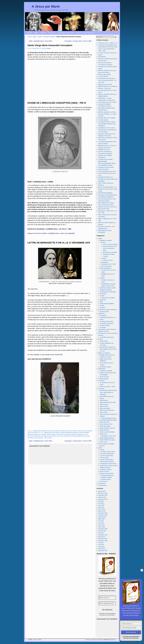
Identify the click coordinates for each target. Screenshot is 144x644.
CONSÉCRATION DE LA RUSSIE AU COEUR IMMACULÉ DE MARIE (108, 179)
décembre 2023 (103, 499)
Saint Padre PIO (105, 422)
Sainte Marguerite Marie (107, 438)
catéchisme (102, 313)
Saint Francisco (104, 404)
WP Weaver (113, 640)
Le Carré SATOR (103, 76)
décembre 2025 (103, 493)
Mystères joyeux (106, 479)
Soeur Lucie (103, 442)
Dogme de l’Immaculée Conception (61, 434)
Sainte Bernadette (105, 426)
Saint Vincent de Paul (106, 424)
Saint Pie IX (70, 436)
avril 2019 (101, 523)
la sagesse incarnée (106, 469)
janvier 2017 (102, 537)
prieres (100, 448)
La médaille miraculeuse (107, 337)
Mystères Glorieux (107, 477)
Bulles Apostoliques (43, 431)
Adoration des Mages (106, 371)
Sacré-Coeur (104, 481)
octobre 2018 (102, 531)
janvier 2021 (102, 511)
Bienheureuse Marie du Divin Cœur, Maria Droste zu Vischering (108, 392)
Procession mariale (105, 367)
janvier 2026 (102, 491)
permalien (50, 438)
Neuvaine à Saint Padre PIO (85, 33)
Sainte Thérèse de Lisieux (107, 440)
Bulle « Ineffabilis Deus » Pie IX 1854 (40, 41)
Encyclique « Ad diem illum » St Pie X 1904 (79, 41)
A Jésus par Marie (46, 6)
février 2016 (102, 549)
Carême (102, 278)
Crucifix (100, 339)
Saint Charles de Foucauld (108, 402)
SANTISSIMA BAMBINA (105, 193)
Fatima (103, 242)
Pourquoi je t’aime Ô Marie (106, 167)
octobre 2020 (102, 517)
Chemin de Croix (108, 260)
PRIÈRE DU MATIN (104, 150)
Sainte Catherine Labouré (107, 428)
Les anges (103, 327)
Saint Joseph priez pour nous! (107, 171)
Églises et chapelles (104, 353)
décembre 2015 (103, 551)
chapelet (35, 434)
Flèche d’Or (52, 33)
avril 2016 (101, 545)
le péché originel (105, 325)
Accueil (30, 33)
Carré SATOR (104, 341)
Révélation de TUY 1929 (108, 264)
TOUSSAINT (102, 57)
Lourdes (39, 37)
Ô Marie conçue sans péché (59, 436)
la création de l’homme (106, 323)
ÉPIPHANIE (102, 369)
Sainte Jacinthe (104, 430)
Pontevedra (105, 262)
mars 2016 (101, 547)
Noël (101, 302)
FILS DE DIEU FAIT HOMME (107, 118)
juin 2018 (101, 533)
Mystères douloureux (107, 475)
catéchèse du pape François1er (107, 310)
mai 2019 (101, 521)
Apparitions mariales (106, 240)
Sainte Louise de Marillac (107, 432)
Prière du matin (104, 471)
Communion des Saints (107, 321)
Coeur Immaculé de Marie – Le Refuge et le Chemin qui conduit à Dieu (108, 189)
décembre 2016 (103, 539)
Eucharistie (103, 294)
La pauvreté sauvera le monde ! (107, 102)
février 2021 (102, 509)
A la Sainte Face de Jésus (107, 452)
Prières (36, 33)
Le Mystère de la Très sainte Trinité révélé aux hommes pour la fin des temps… (107, 130)
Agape (34, 37)
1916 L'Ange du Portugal (110, 244)
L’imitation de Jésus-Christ (66, 33)
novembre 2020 (103, 515)
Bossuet (102, 446)
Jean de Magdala (46, 48)
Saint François (104, 406)
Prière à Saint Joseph (104, 75)
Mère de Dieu (48, 436)
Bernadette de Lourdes (77, 432)
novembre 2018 (103, 529)
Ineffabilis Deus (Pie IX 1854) (68, 431)
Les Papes (79, 431)
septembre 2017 (103, 535)
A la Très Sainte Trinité (106, 456)
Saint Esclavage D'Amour (109, 418)
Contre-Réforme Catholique (108, 292)
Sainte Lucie (103, 434)
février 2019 (102, 527)
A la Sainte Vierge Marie (107, 454)
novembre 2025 (103, 495)
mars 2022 (101, 505)
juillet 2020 (101, 519)
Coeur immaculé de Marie (44, 434)
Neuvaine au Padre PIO (105, 84)
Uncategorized (102, 485)
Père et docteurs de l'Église (106, 444)
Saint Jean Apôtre (105, 408)
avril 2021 (101, 507)
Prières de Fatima (103, 169)
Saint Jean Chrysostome (107, 410)
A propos (43, 33)
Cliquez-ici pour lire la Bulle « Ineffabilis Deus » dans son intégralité (51, 233)
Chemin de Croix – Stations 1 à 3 (108, 43)
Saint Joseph (104, 412)
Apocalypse (103, 315)
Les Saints (101, 389)
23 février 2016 (104, 312)
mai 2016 (101, 543)
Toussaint (103, 308)
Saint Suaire (102, 483)
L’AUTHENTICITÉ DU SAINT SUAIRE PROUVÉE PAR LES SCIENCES (107, 124)
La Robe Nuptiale (103, 379)
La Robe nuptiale (103, 120)
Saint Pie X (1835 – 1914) (107, 387)
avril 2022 (101, 503)
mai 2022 (101, 501)
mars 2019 (101, 525)
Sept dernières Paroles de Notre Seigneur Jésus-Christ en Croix (108, 349)
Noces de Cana (104, 377)
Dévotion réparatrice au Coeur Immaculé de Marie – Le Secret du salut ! (107, 114)
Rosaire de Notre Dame (107, 473)
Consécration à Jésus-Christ (108, 464)
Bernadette (68, 432)
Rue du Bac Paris (106, 266)
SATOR (102, 306)
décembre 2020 (103, 513)
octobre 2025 (102, 497)
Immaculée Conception (49, 37)
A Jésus (102, 450)
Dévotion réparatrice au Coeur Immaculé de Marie (110, 248)
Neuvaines (103, 300)
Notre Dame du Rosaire (110, 252)
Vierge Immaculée (38, 438)
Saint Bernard (104, 400)
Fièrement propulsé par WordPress (94, 640)
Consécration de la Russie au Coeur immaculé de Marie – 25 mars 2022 (107, 80)
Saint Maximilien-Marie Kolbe (108, 420)
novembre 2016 (103, 541)
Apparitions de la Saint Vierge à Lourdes (54, 432)
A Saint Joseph (104, 458)
